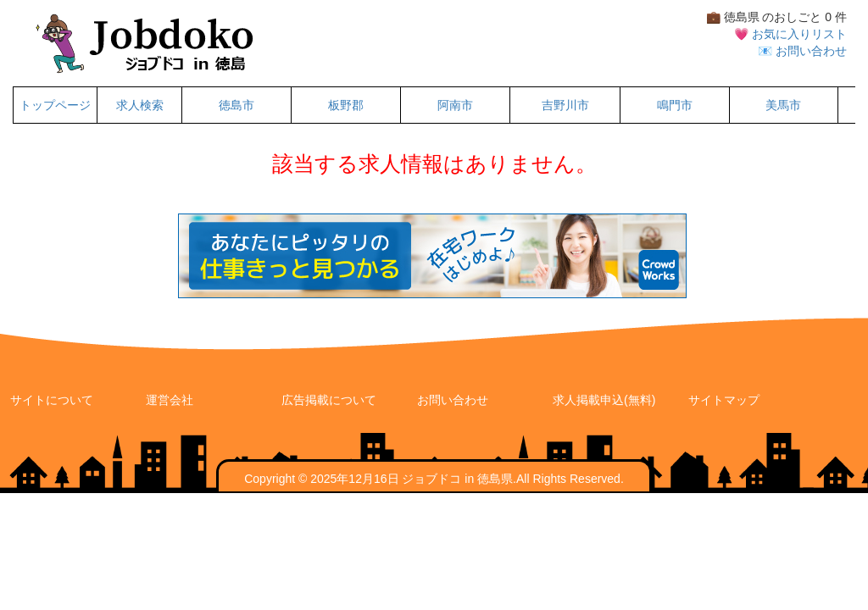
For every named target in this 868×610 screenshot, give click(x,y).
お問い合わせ (453, 400)
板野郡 (346, 105)
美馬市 (783, 105)
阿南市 (455, 105)
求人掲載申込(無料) (604, 400)
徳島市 (236, 105)
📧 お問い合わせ (802, 51)
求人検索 (140, 105)
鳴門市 (675, 105)
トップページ (55, 105)
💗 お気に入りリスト (790, 34)
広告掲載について (329, 400)
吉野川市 (565, 105)
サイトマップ (724, 400)
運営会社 (170, 400)
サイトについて (52, 400)
